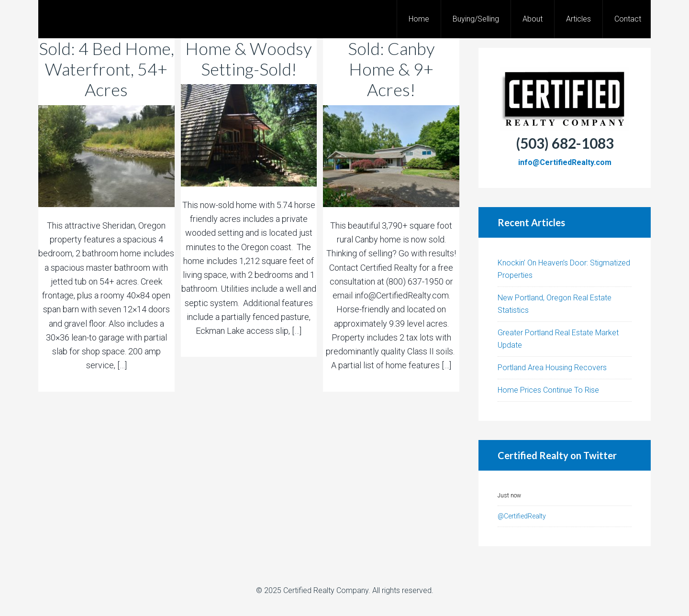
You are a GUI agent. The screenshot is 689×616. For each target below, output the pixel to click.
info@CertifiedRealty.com (565, 162)
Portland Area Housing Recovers (552, 368)
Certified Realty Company (326, 590)
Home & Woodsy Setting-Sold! (249, 59)
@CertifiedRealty (522, 516)
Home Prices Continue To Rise (548, 390)
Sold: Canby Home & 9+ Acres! (391, 69)
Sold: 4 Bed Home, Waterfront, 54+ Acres (106, 69)
